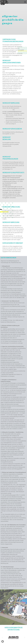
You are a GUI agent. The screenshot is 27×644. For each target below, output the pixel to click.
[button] (25, 2)
